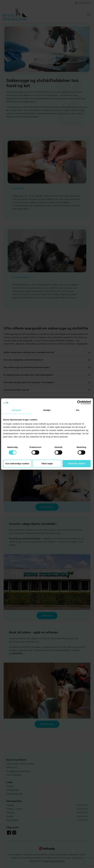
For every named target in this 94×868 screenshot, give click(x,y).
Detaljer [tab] (47, 410)
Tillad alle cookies (77, 464)
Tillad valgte (47, 464)
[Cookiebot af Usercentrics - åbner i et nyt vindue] (79, 402)
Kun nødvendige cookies (17, 464)
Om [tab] (78, 410)
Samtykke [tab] (16, 410)
